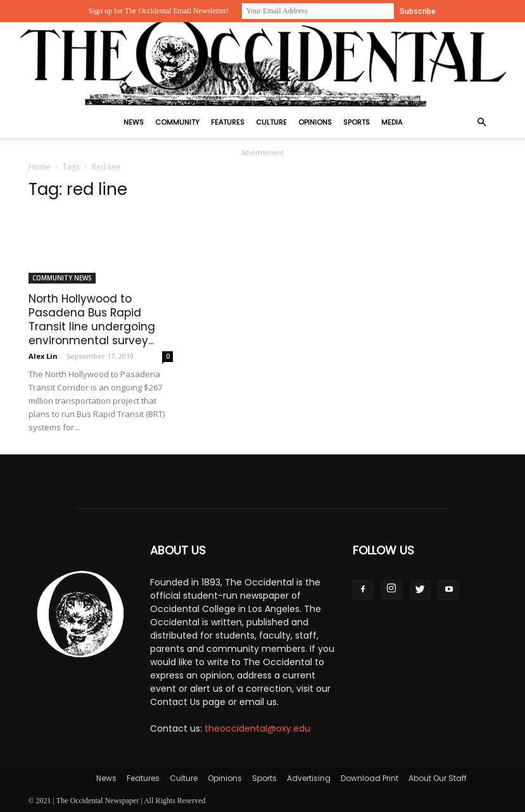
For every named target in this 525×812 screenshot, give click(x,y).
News (134, 122)
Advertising (309, 778)
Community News (62, 278)
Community (177, 122)
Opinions (315, 122)
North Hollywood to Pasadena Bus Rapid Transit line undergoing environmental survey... (92, 320)
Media (392, 122)
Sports (357, 122)
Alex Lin (43, 356)
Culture (271, 122)
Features (228, 122)
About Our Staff (438, 778)
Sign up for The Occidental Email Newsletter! (159, 11)
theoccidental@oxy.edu (257, 728)
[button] (482, 122)
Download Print (370, 778)
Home (40, 167)
